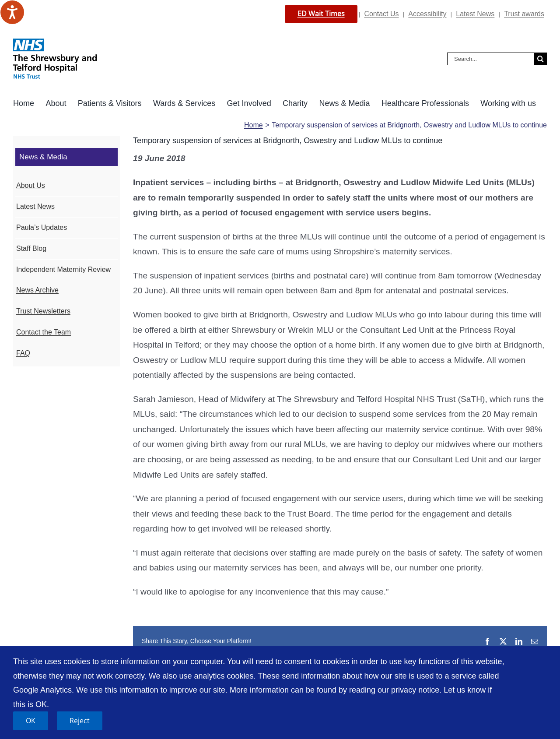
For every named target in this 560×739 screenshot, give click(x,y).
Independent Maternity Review (63, 269)
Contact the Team (44, 332)
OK (31, 721)
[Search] (541, 59)
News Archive (37, 290)
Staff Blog (31, 248)
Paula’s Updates (42, 227)
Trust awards (524, 14)
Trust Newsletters (43, 311)
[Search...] (491, 59)
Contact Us (381, 14)
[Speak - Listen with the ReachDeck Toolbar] (12, 12)
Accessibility (427, 14)
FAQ (23, 353)
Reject (80, 721)
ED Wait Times (321, 14)
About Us (31, 185)
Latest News (475, 14)
